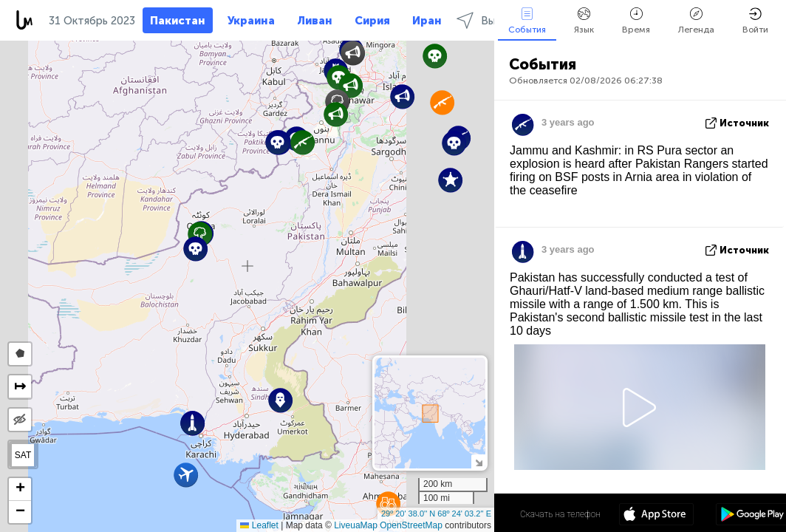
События (527, 21)
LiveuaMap (356, 525)
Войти (755, 21)
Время (636, 21)
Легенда (696, 21)
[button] (353, 53)
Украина (251, 21)
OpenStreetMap (411, 525)
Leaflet (259, 525)
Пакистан (178, 21)
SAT (23, 455)
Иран (427, 21)
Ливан (315, 21)
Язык (584, 21)
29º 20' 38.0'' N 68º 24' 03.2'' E (436, 514)
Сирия (372, 21)
